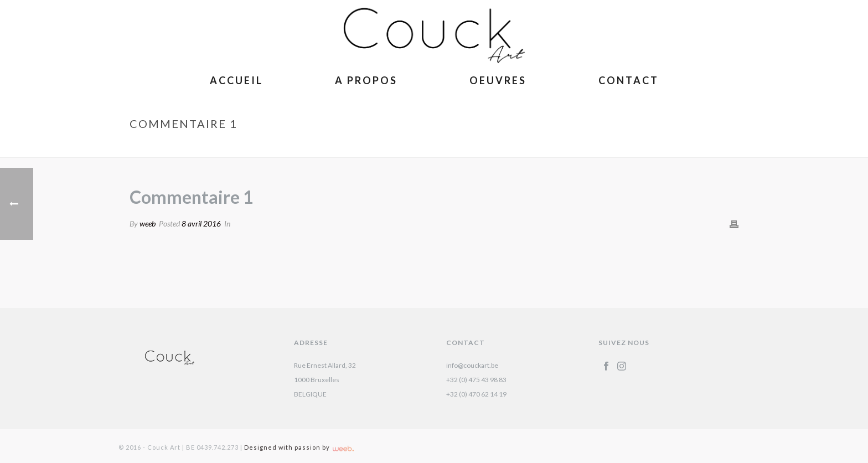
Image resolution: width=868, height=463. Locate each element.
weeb (148, 223)
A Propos (366, 80)
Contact (629, 80)
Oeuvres (498, 80)
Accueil (236, 80)
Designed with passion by (299, 447)
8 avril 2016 (201, 223)
